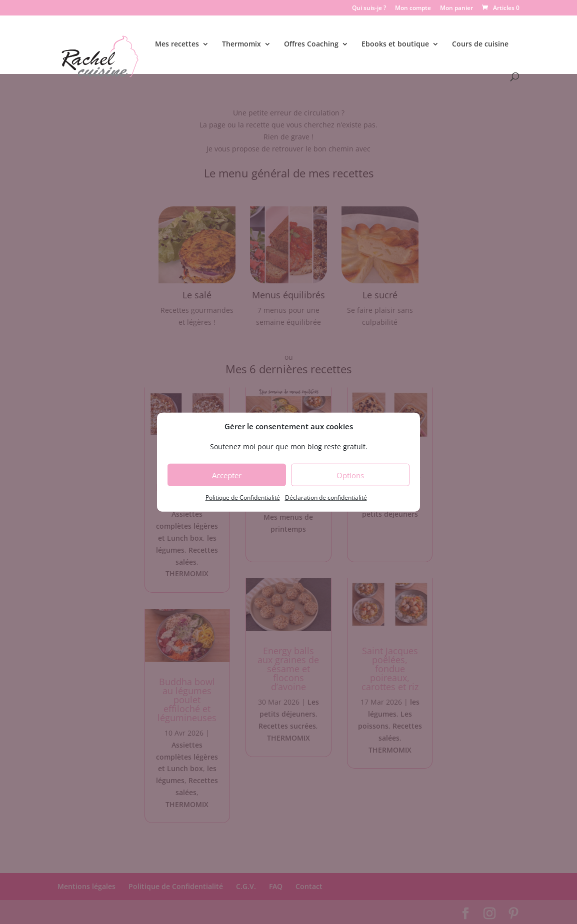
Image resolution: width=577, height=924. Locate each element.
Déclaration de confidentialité (326, 497)
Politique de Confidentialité (243, 497)
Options (350, 475)
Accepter (227, 475)
